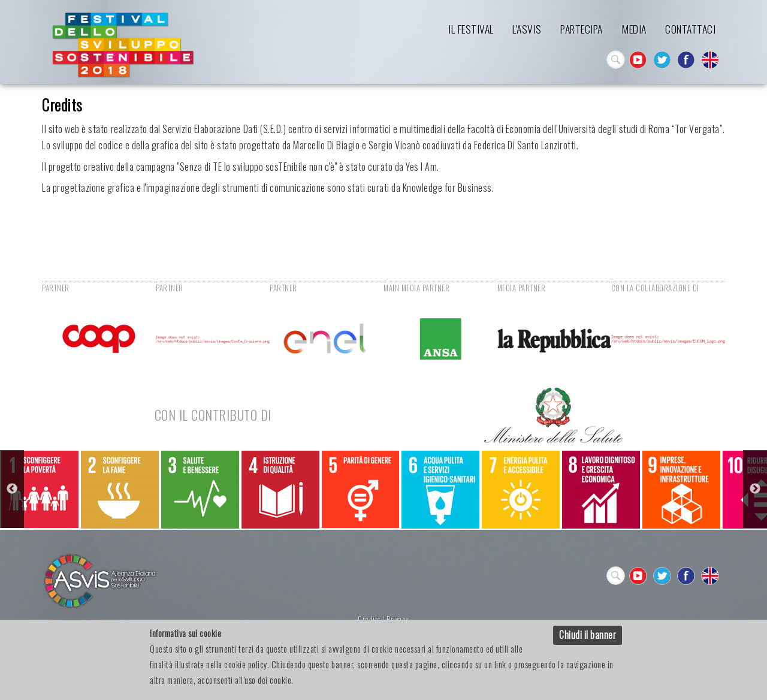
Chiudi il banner (588, 635)
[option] (40, 489)
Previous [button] (12, 489)
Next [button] (755, 489)
